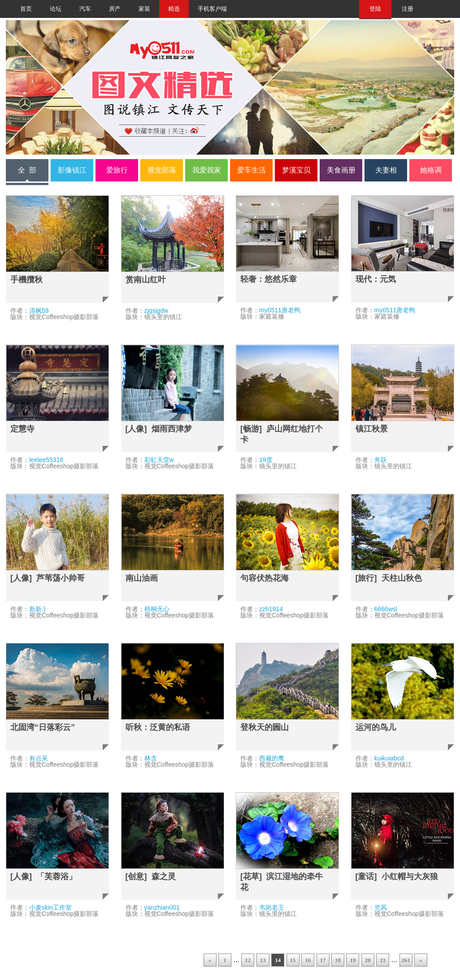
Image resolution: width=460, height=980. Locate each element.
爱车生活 (252, 170)
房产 (115, 9)
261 (406, 960)
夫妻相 (386, 170)
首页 (26, 9)
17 (323, 960)
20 (368, 960)
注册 (408, 9)
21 (383, 960)
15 (293, 960)
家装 (144, 9)
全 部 (27, 170)
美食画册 (341, 170)
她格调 (431, 170)
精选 (174, 9)
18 (338, 960)
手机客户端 (212, 9)
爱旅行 (117, 170)
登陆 (375, 9)
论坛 (56, 9)
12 (248, 960)
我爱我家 (207, 170)
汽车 (85, 9)
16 (308, 960)
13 (263, 960)
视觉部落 (162, 170)
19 (353, 960)
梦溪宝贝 (296, 170)
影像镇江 (72, 170)
